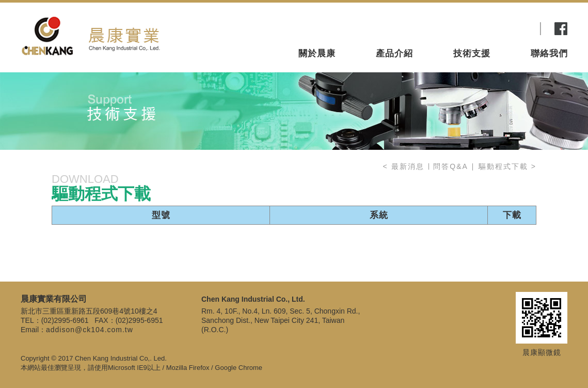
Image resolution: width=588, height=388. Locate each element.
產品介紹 (394, 36)
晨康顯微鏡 (542, 352)
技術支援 (472, 36)
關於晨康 (317, 36)
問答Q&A (452, 166)
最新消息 (408, 166)
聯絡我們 (549, 36)
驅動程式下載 (503, 166)
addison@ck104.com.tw (90, 330)
